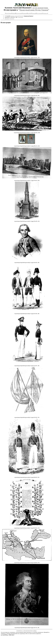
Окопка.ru (45, 13)
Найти (14, 13)
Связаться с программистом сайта (26, 631)
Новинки (25, 13)
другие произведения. (40, 8)
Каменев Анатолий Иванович (17, 16)
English (29, 13)
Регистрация (8, 13)
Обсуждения (19, 13)
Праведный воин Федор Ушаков (34, 10)
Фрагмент (7, 19)
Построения (39, 13)
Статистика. (20, 17)
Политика (12, 19)
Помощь (34, 13)
